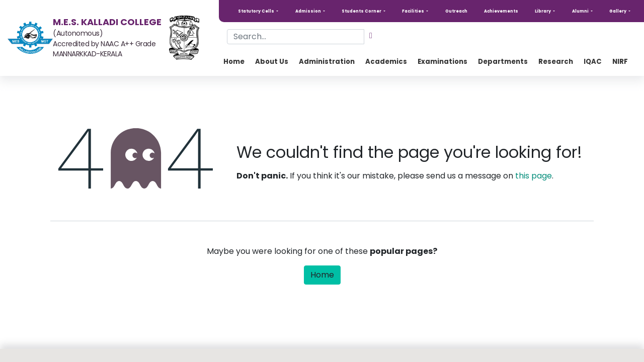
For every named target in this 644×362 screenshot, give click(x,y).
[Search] (371, 35)
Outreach (456, 11)
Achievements (501, 11)
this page (534, 176)
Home (322, 275)
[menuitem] (234, 62)
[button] (258, 11)
